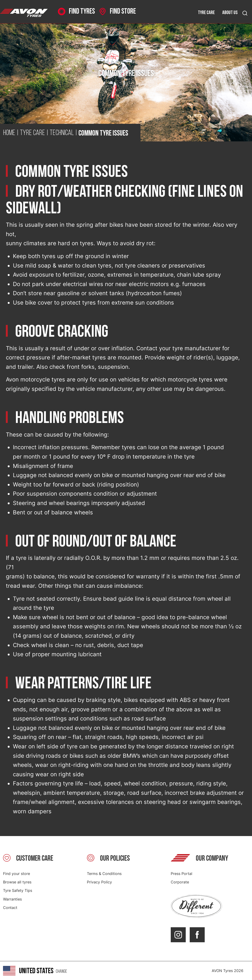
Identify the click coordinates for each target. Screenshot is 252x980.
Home (9, 133)
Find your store (17, 874)
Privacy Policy (99, 882)
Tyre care (206, 13)
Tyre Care (32, 133)
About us (230, 13)
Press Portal (182, 874)
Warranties (12, 899)
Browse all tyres (17, 882)
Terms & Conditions (104, 874)
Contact (10, 908)
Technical (62, 133)
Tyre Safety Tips (18, 890)
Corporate (180, 882)
